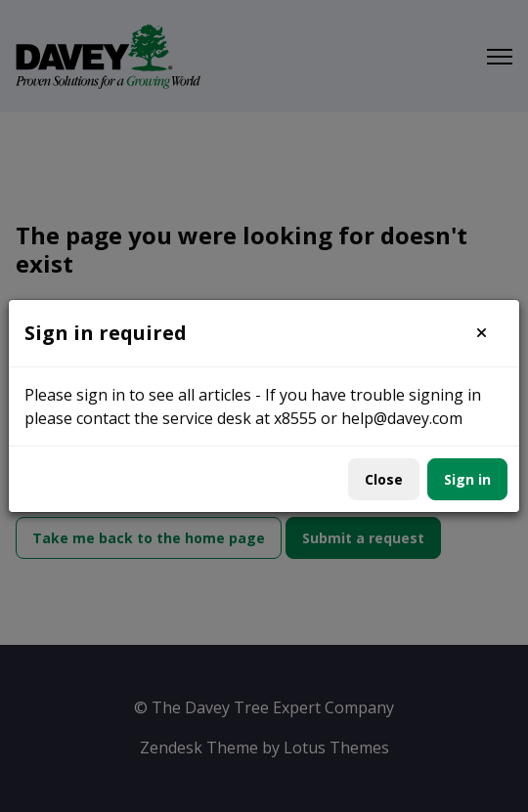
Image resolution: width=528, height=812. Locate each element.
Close (384, 479)
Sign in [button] (467, 479)
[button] (482, 333)
